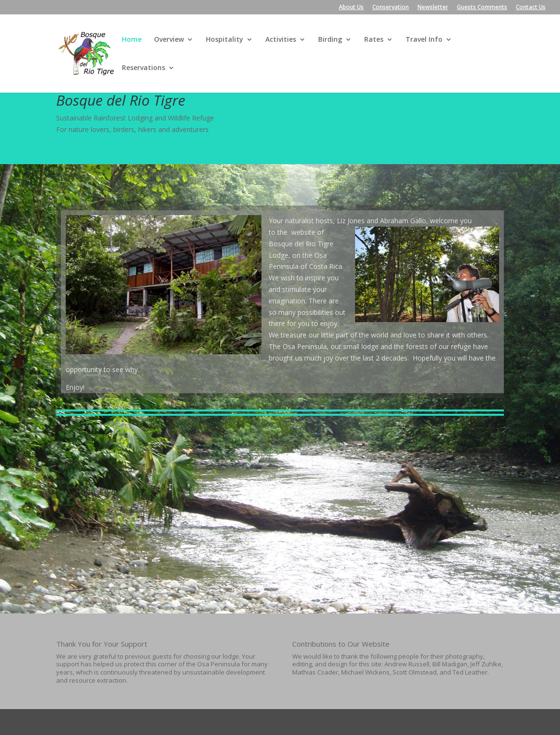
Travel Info (424, 40)
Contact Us (531, 8)
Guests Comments (482, 8)
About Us (351, 8)
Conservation (391, 8)
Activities (281, 40)
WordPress (206, 722)
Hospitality (225, 40)
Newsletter (433, 8)
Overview (169, 40)
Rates (374, 40)
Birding (330, 40)
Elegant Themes (120, 722)
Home (132, 40)
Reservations (143, 68)
